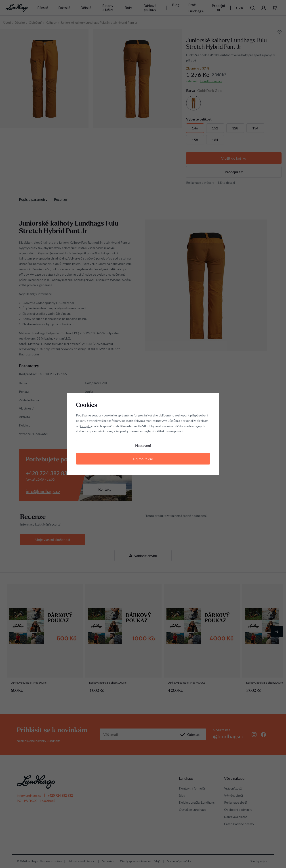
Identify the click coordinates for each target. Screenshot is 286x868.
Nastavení (143, 445)
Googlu (85, 426)
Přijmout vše (143, 459)
